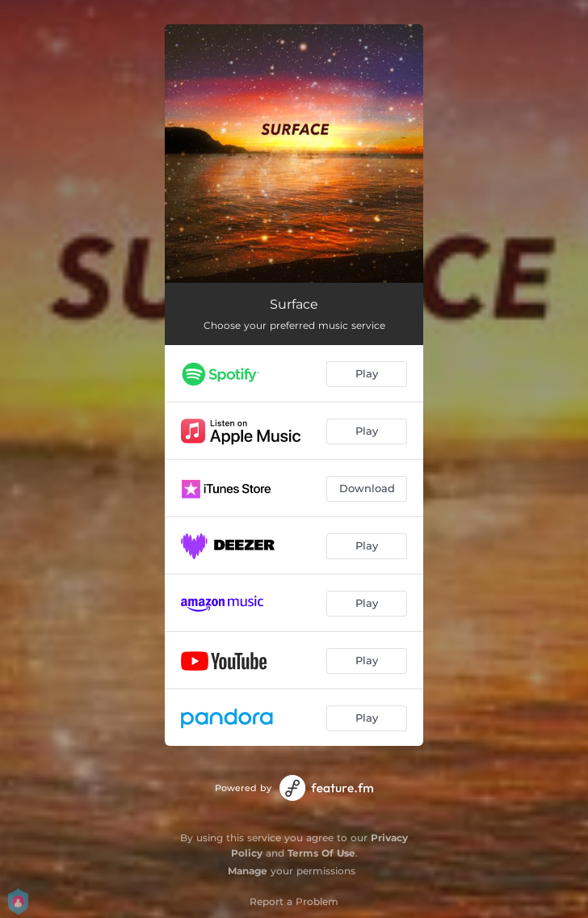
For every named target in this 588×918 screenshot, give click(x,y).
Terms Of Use (321, 853)
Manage (248, 871)
